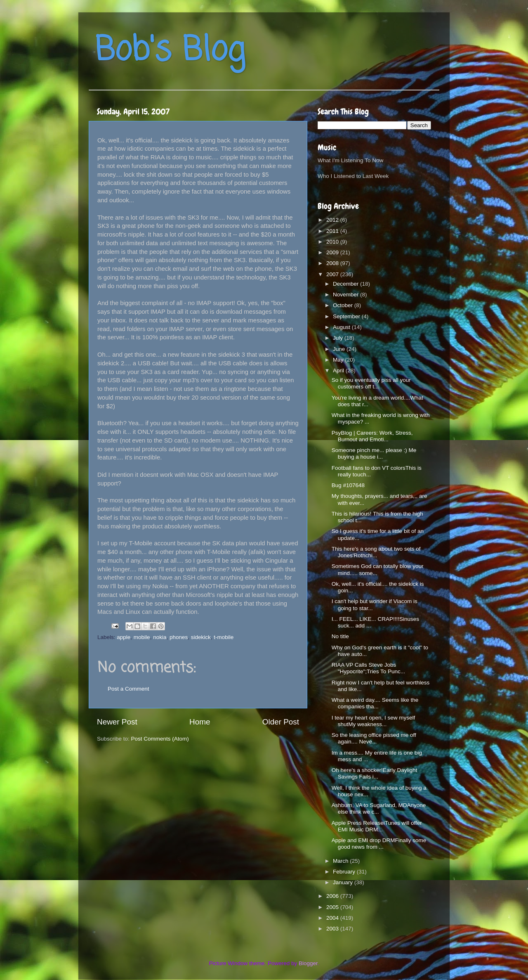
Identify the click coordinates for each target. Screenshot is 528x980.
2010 (333, 242)
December (346, 284)
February (345, 872)
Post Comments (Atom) (160, 739)
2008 (333, 263)
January (344, 882)
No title (340, 636)
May (339, 360)
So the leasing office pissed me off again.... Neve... (374, 738)
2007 (333, 274)
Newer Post (117, 722)
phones (179, 637)
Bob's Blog (170, 51)
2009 (333, 252)
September (347, 316)
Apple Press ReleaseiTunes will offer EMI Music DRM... (377, 826)
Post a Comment (128, 689)
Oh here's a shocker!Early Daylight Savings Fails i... (374, 773)
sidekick (201, 637)
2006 (333, 896)
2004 (333, 918)
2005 (333, 907)
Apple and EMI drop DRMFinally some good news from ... (379, 844)
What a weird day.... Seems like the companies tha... (375, 703)
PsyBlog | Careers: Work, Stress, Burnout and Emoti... (372, 436)
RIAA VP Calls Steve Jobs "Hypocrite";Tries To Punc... (368, 668)
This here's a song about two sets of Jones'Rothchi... (376, 552)
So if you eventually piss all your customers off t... (371, 383)
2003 (333, 929)
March (341, 861)
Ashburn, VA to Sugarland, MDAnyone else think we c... (379, 808)
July (339, 338)
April (339, 370)
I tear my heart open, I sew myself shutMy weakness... (374, 721)
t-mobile (224, 637)
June (340, 349)
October (344, 305)
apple (124, 637)
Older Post (281, 722)
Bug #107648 (348, 485)
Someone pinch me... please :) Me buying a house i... (374, 453)
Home (200, 722)
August (342, 327)
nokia (160, 637)
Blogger (308, 963)
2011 (333, 231)
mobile (142, 637)
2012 (333, 220)
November (346, 295)
